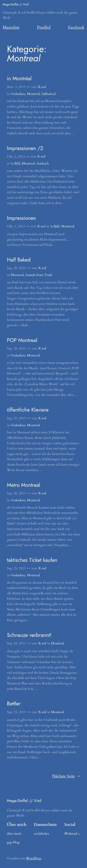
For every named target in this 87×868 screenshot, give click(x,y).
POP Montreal (22, 340)
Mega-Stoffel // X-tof (16, 4)
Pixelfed (44, 27)
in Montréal (19, 79)
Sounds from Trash (39, 275)
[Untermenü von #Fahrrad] (79, 834)
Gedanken (18, 94)
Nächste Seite (66, 776)
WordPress (34, 858)
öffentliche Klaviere (28, 410)
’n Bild (15, 163)
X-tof (42, 87)
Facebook (76, 27)
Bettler (14, 704)
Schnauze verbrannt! (29, 635)
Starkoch (43, 163)
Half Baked (19, 260)
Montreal (33, 94)
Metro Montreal (23, 485)
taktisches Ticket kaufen (32, 560)
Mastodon (11, 27)
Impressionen (21, 218)
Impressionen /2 (25, 148)
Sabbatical (49, 94)
